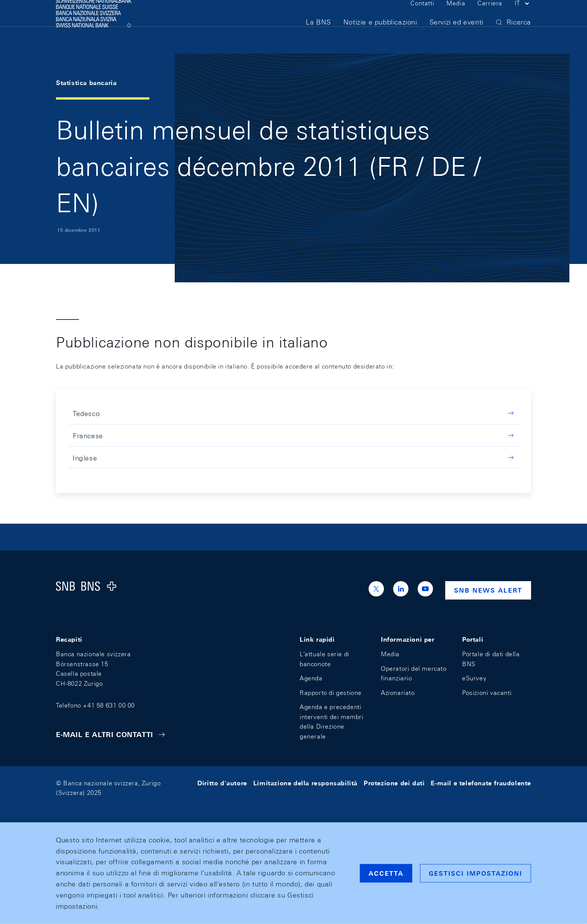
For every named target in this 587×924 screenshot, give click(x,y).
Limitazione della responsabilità (305, 783)
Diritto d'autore (222, 783)
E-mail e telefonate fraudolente (481, 783)
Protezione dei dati (394, 783)
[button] (523, 18)
